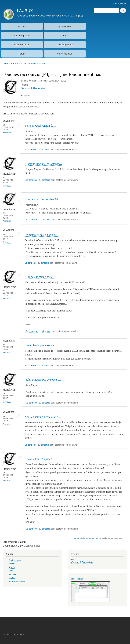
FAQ (65, 35)
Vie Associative (65, 54)
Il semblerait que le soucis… (41, 345)
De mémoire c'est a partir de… (42, 235)
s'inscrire (45, 150)
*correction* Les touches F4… (43, 199)
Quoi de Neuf (65, 26)
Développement (65, 45)
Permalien (7, 133)
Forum (22, 54)
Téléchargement (22, 35)
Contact (12, 578)
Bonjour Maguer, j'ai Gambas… (44, 164)
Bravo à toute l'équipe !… (40, 459)
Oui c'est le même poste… (40, 277)
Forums (16, 64)
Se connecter (120, 3)
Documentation (22, 45)
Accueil (22, 26)
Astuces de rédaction (18, 582)
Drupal (20, 635)
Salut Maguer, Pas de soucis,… (43, 380)
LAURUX (25, 11)
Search (12, 567)
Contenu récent (15, 560)
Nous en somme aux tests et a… (43, 417)
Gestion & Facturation (34, 64)
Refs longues (77, 579)
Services (12, 574)
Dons (11, 571)
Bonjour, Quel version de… (40, 126)
